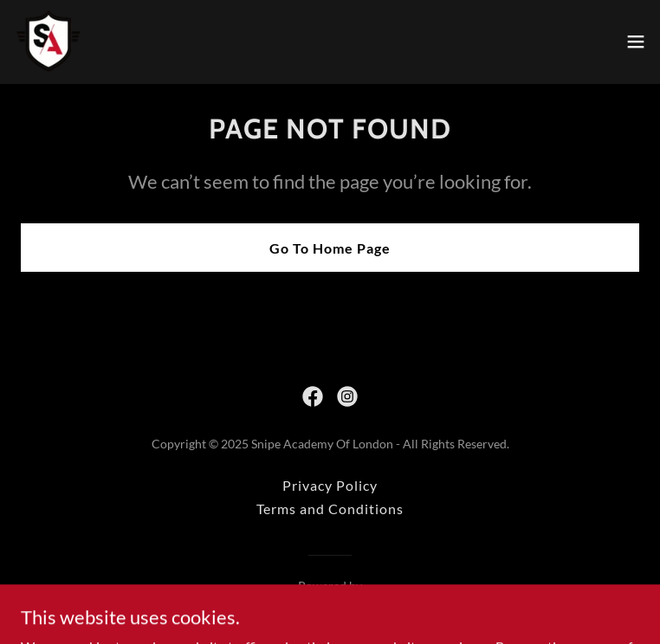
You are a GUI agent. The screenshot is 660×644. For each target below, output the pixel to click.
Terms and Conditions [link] (330, 509)
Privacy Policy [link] (330, 485)
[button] (636, 42)
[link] (49, 42)
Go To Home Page (330, 248)
